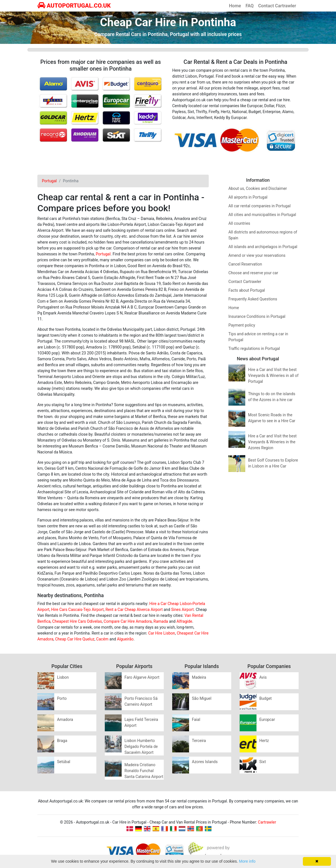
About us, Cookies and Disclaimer (258, 188)
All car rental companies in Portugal (259, 206)
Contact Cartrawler (277, 6)
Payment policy (242, 325)
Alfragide (184, 621)
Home (235, 6)
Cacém (102, 639)
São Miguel (202, 698)
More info (247, 861)
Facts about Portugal (247, 290)
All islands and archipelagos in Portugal (263, 247)
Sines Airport (182, 610)
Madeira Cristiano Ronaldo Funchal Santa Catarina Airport (144, 771)
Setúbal (64, 762)
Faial (196, 719)
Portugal (103, 254)
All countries (239, 223)
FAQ (250, 6)
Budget (265, 698)
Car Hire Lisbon (162, 633)
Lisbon (63, 677)
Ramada (161, 621)
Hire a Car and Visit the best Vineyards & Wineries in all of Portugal (273, 375)
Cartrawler (267, 822)
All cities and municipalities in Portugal (262, 215)
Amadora (65, 719)
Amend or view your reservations (257, 255)
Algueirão (125, 639)
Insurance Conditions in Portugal (257, 316)
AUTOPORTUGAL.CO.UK (74, 6)
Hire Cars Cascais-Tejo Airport (77, 610)
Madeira (199, 677)
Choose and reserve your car (253, 273)
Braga (62, 741)
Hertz (264, 741)
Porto (62, 698)
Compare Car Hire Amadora (128, 621)
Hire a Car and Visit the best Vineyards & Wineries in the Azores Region (272, 442)
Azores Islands (205, 762)
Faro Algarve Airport (142, 677)
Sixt (263, 762)
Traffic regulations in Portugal (254, 348)
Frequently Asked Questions (253, 299)
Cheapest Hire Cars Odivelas (77, 621)
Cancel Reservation (245, 264)
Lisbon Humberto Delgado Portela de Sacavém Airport (141, 746)
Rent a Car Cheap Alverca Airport (134, 610)
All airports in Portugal (248, 197)
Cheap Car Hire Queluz (75, 639)
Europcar (267, 719)
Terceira (199, 741)
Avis (263, 677)
